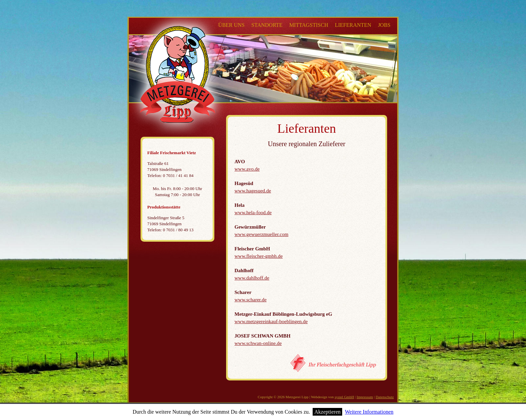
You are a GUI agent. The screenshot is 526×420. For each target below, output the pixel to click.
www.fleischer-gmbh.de (259, 256)
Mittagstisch (309, 25)
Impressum (365, 397)
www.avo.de (247, 169)
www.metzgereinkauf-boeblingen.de (271, 321)
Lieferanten (353, 25)
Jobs (384, 25)
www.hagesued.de (253, 191)
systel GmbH (345, 397)
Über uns (232, 25)
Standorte (267, 25)
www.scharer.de (251, 300)
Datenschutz (385, 397)
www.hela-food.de (253, 213)
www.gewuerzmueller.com (261, 234)
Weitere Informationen (369, 412)
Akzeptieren (327, 412)
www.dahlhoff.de (252, 278)
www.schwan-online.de (258, 343)
